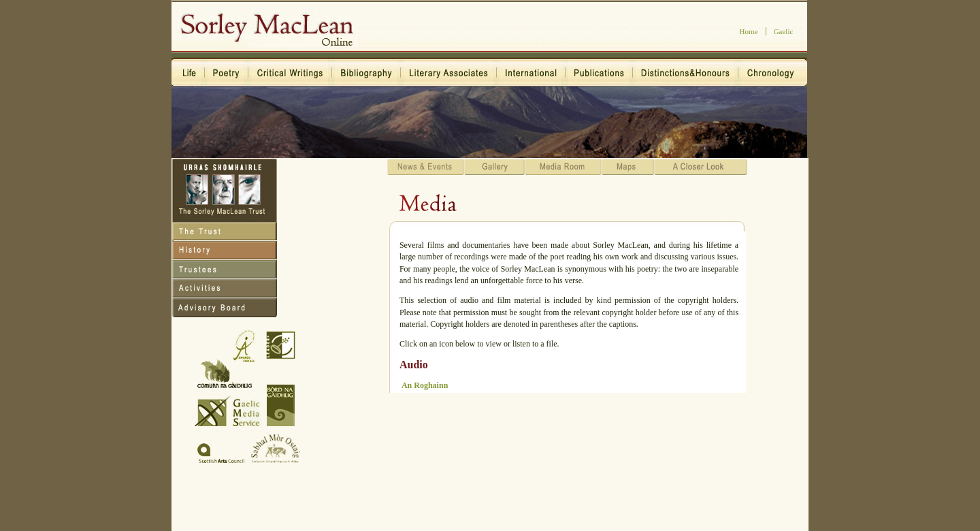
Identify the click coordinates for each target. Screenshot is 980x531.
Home (749, 31)
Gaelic (784, 31)
